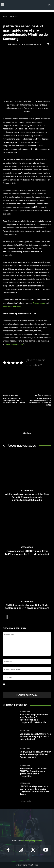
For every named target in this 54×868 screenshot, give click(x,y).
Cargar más (27, 801)
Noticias (20, 22)
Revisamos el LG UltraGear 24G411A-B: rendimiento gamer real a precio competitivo (33, 772)
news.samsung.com (14, 344)
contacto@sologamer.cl (31, 841)
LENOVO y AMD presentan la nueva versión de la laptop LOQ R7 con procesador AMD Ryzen (34, 790)
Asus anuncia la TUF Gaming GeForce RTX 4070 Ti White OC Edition (14, 400)
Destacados (14, 17)
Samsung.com (39, 303)
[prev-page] (5, 617)
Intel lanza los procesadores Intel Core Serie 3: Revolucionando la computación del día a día (27, 497)
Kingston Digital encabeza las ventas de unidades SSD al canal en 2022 (40, 402)
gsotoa (13, 44)
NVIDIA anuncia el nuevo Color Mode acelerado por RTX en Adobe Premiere (27, 606)
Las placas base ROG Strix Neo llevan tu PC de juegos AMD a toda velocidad (27, 552)
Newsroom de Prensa (12, 306)
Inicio (5, 17)
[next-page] (9, 617)
